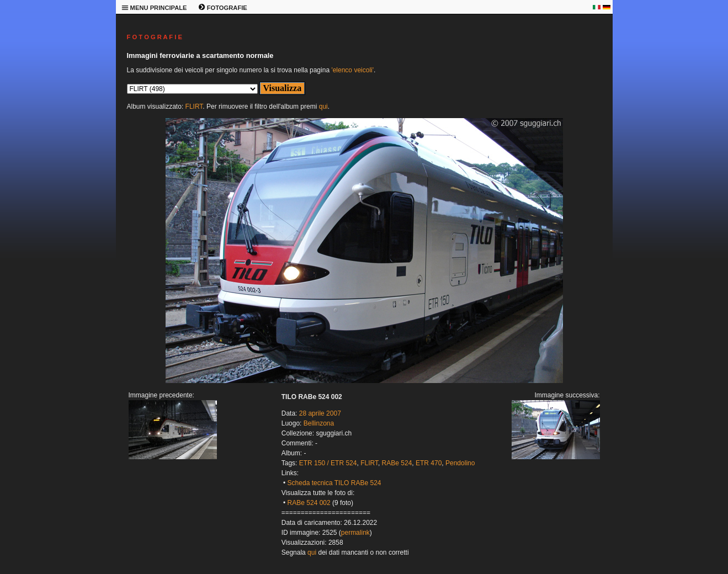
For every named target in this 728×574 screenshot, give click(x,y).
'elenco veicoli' (352, 70)
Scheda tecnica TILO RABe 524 (334, 483)
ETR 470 (429, 463)
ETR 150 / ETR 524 (328, 463)
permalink (355, 533)
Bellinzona (319, 423)
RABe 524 (397, 463)
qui (323, 107)
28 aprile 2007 (320, 413)
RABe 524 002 (309, 503)
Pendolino (460, 463)
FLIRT (194, 107)
